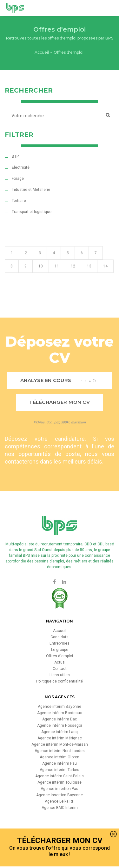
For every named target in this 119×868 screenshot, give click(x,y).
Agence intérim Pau (60, 763)
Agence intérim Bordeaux (60, 713)
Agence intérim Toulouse (60, 782)
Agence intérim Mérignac (60, 738)
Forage (18, 179)
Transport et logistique (32, 212)
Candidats (60, 637)
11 (57, 275)
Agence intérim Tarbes (60, 770)
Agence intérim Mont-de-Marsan (60, 744)
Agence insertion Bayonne (60, 795)
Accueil (42, 52)
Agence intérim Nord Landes (60, 751)
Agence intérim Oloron (60, 757)
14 (105, 275)
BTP (15, 156)
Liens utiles (60, 675)
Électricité (21, 167)
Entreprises (60, 643)
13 (89, 275)
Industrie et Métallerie (31, 190)
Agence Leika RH (60, 801)
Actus (60, 662)
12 (73, 275)
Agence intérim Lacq (60, 732)
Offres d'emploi (60, 656)
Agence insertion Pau (60, 789)
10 (41, 275)
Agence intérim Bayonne (60, 707)
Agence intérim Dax (60, 719)
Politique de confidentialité (60, 681)
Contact (60, 669)
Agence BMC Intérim (60, 808)
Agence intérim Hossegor (60, 725)
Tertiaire (19, 201)
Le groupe (60, 650)
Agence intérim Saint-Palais (60, 776)
